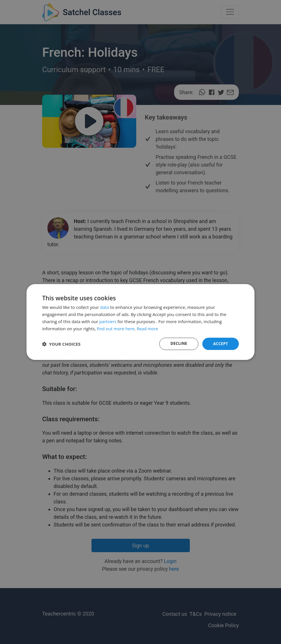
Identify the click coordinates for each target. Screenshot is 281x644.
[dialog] (140, 322)
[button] (61, 344)
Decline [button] (178, 344)
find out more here (116, 328)
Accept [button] (220, 344)
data (104, 307)
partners (108, 321)
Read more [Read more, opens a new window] (148, 328)
